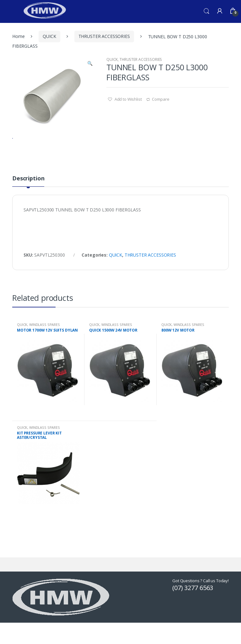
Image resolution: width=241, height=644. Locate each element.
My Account (220, 11)
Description (28, 203)
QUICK (49, 36)
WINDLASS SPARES (45, 349)
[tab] (28, 205)
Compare (161, 99)
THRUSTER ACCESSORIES (104, 36)
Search (206, 11)
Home (18, 36)
